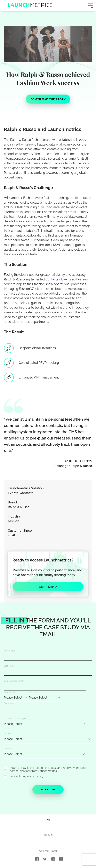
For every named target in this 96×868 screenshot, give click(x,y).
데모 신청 (48, 836)
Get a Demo (48, 587)
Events (66, 279)
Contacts (52, 279)
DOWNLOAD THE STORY (48, 99)
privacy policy (34, 777)
